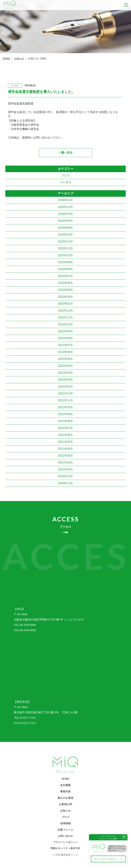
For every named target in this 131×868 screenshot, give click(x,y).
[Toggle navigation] (126, 5)
